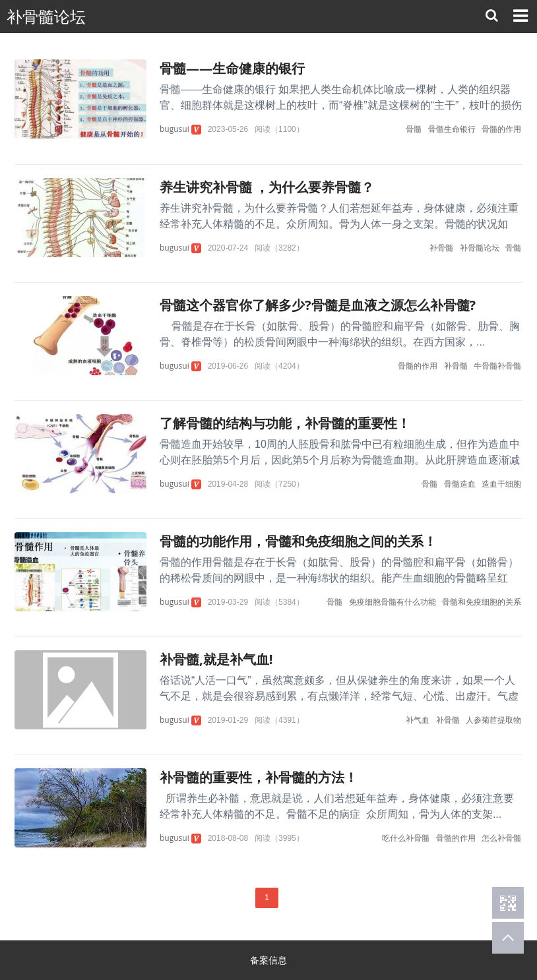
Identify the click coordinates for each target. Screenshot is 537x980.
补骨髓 (441, 248)
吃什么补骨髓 (406, 838)
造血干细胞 (501, 484)
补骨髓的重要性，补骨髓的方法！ (259, 777)
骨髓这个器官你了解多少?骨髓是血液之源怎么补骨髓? (318, 305)
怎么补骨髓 (501, 838)
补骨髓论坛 (46, 17)
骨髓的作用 (501, 129)
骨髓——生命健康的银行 (232, 68)
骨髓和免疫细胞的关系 (482, 602)
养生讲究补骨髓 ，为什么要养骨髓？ (267, 187)
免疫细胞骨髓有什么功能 (393, 602)
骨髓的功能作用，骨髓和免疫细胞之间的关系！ (298, 541)
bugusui (174, 129)
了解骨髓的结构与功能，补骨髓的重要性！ (285, 423)
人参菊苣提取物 (493, 720)
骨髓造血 (460, 484)
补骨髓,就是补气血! (216, 659)
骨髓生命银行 (452, 129)
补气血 (418, 720)
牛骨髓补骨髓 (497, 366)
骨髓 (414, 129)
